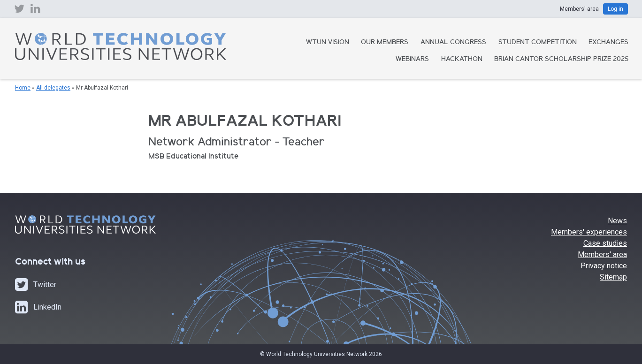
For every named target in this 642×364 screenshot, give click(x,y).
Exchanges (608, 43)
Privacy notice (604, 266)
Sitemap (613, 277)
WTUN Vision (328, 43)
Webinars (412, 60)
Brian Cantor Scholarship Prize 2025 (561, 60)
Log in (615, 9)
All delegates (53, 88)
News (617, 221)
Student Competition (538, 43)
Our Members (385, 43)
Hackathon (462, 60)
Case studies (605, 243)
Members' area (602, 254)
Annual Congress (453, 43)
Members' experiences (589, 232)
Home (23, 88)
